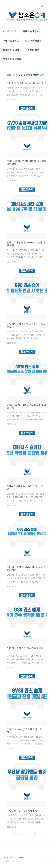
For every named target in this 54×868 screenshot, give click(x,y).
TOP (48, 859)
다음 (40, 834)
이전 (14, 834)
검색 (42, 6)
